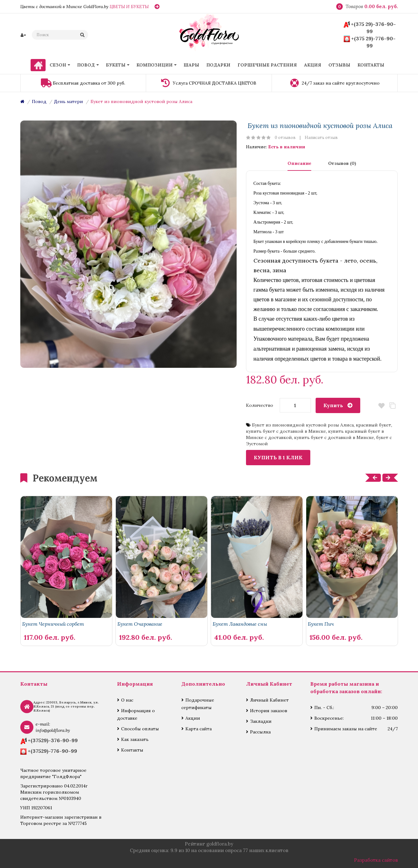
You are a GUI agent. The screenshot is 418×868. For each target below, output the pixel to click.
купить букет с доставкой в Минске (286, 431)
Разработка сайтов (376, 860)
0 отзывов (285, 138)
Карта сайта (199, 729)
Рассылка (260, 732)
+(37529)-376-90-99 (53, 740)
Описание (299, 163)
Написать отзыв (321, 138)
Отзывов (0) (342, 163)
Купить (333, 405)
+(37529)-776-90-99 (52, 751)
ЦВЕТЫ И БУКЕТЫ (129, 7)
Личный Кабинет (269, 700)
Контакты (132, 750)
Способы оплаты (140, 729)
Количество (260, 405)
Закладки (261, 721)
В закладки (381, 406)
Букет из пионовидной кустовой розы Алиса (141, 101)
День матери (69, 101)
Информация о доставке (136, 714)
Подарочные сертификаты (198, 704)
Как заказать (135, 739)
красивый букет (374, 425)
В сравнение (392, 406)
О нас (127, 700)
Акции (193, 718)
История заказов (269, 711)
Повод (39, 101)
